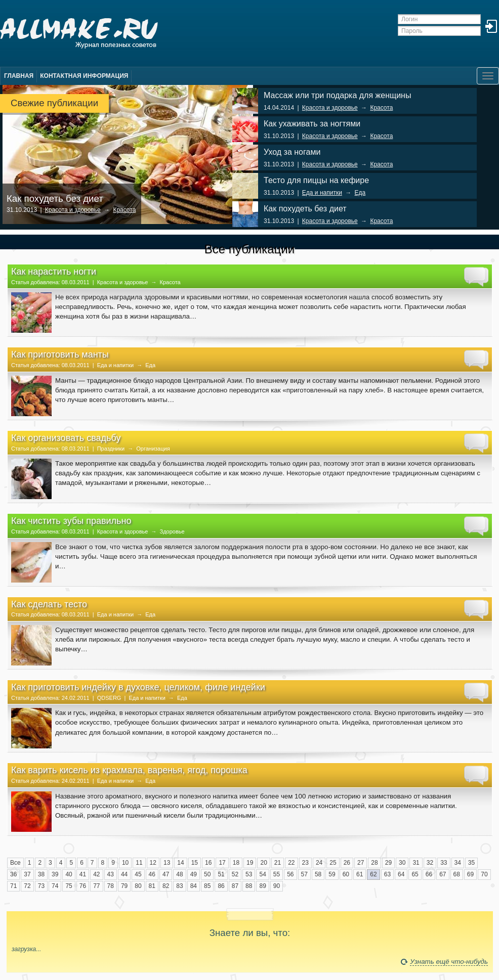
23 (305, 863)
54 (262, 874)
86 (221, 886)
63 (387, 874)
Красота (124, 210)
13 (167, 863)
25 (333, 863)
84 (194, 886)
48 (179, 874)
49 (194, 874)
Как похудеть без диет (55, 198)
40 (69, 874)
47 (166, 874)
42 (96, 874)
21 (278, 863)
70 (484, 874)
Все (15, 863)
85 (207, 886)
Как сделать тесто (49, 604)
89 (262, 886)
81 (152, 886)
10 (125, 863)
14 (180, 863)
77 (96, 886)
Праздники (111, 449)
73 (41, 886)
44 (124, 874)
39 (55, 874)
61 (360, 874)
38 (41, 874)
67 (443, 874)
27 (361, 863)
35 (471, 863)
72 (27, 886)
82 (166, 886)
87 (235, 886)
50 (207, 874)
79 (124, 886)
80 (138, 886)
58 (318, 874)
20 (263, 863)
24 (319, 863)
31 (416, 863)
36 (13, 874)
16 (208, 863)
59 (332, 874)
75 (69, 886)
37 (27, 874)
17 (222, 863)
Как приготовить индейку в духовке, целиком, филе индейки (138, 687)
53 (249, 874)
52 (235, 874)
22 (291, 863)
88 (249, 886)
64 (401, 874)
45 (138, 874)
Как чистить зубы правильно (71, 521)
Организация (153, 449)
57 (304, 874)
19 (250, 863)
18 (236, 863)
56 (290, 874)
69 (470, 874)
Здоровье (172, 531)
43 (111, 874)
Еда (360, 193)
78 (111, 886)
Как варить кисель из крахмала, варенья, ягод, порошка (129, 770)
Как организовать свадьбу (66, 438)
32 (430, 863)
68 (457, 874)
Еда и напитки (322, 193)
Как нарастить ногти (54, 272)
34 (458, 863)
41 (83, 874)
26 (347, 863)
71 (13, 886)
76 (83, 886)
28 (374, 863)
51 (221, 874)
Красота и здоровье (73, 210)
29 (388, 863)
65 (415, 874)
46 (152, 874)
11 (139, 863)
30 (402, 863)
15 (195, 863)
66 (429, 874)
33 (444, 863)
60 (346, 874)
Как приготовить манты (60, 354)
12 (153, 863)
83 (179, 886)
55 (277, 874)
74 (55, 886)
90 (277, 886)
